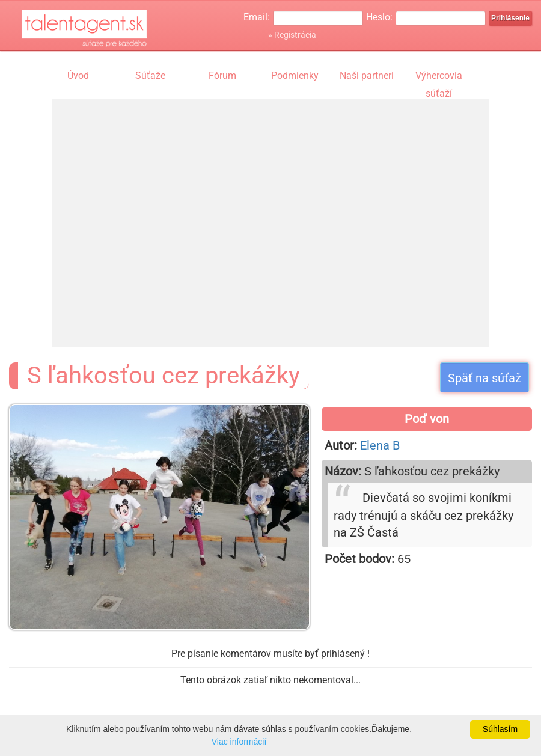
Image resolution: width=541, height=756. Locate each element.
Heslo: (379, 17)
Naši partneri (367, 75)
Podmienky (295, 75)
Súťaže (150, 75)
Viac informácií (239, 742)
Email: (257, 17)
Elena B (380, 445)
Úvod (78, 75)
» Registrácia (292, 35)
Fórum (222, 75)
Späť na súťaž (484, 378)
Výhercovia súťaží (439, 77)
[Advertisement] (164, 212)
